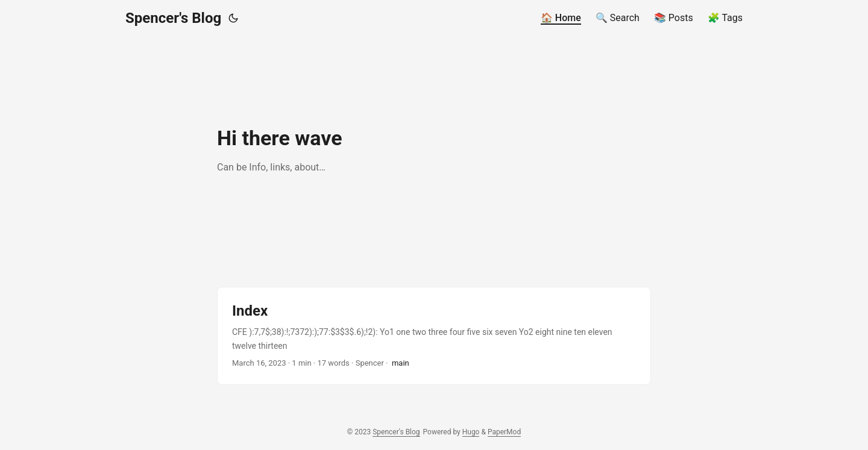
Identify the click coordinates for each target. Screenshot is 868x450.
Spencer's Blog (173, 18)
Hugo (471, 432)
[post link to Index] (434, 336)
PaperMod (504, 432)
